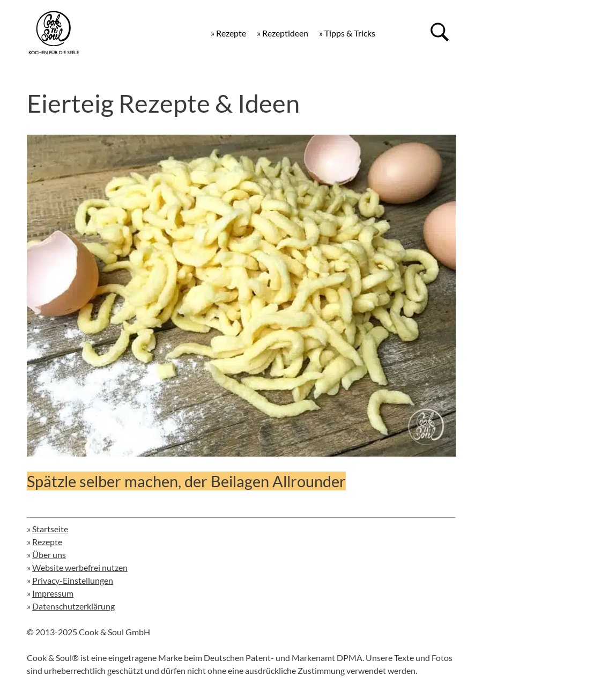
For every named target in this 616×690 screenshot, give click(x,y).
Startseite (50, 529)
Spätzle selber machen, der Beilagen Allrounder (186, 481)
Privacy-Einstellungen (73, 580)
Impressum (53, 593)
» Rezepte (228, 33)
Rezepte (47, 542)
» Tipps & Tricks (347, 33)
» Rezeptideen (283, 33)
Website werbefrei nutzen (80, 567)
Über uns (49, 555)
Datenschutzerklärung (73, 606)
